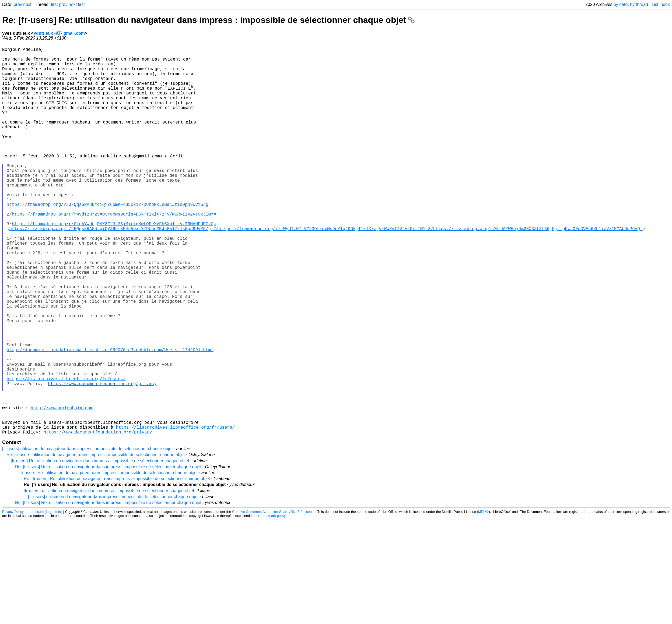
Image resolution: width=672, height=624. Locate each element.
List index (661, 4)
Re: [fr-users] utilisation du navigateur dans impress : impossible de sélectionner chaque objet (96, 541)
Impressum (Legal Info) (44, 598)
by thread (639, 4)
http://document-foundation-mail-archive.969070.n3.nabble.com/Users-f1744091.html (110, 417)
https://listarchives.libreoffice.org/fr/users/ (66, 453)
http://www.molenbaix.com (62, 488)
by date (621, 4)
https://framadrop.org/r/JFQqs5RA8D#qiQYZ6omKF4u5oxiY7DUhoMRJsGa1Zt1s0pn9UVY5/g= (109, 240)
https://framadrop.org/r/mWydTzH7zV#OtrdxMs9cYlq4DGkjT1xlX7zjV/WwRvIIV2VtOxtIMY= (114, 252)
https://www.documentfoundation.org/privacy (102, 459)
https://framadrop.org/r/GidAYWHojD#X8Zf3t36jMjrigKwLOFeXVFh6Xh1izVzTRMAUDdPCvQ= (114, 263)
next (27, 4)
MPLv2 (484, 598)
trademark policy (273, 602)
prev (18, 4)
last (81, 4)
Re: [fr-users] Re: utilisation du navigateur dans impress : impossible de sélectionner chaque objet (208, 20)
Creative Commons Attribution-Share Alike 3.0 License (274, 598)
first (54, 4)
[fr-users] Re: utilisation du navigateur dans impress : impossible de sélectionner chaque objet (100, 547)
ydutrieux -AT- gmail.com (59, 33)
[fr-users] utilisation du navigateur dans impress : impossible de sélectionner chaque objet (87, 535)
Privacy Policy (13, 598)
